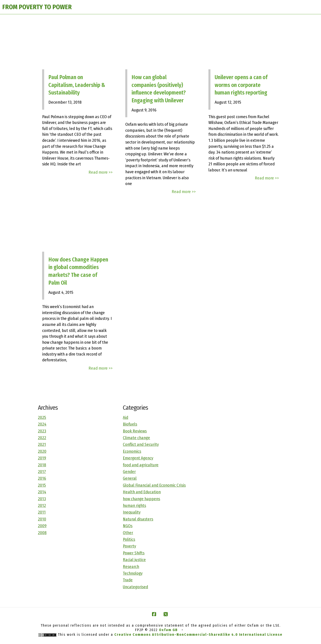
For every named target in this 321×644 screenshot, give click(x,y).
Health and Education (142, 492)
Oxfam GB (168, 630)
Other (128, 533)
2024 (42, 424)
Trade (128, 580)
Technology (133, 573)
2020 (42, 451)
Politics (129, 539)
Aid (126, 417)
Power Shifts (134, 553)
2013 (42, 499)
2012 (42, 505)
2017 (42, 472)
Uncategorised (135, 587)
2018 (42, 465)
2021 (42, 444)
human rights (134, 505)
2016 (42, 478)
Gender (129, 472)
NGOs (128, 526)
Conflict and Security (141, 444)
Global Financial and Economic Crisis (154, 485)
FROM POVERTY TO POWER (37, 7)
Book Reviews (135, 431)
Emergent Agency (138, 458)
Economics (132, 451)
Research (131, 567)
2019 (42, 458)
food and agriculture (141, 465)
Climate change (136, 438)
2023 (42, 431)
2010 (42, 519)
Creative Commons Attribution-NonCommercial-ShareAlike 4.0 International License (198, 635)
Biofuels (130, 424)
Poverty (129, 546)
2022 (42, 438)
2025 (42, 417)
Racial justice (134, 560)
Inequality (132, 512)
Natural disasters (138, 519)
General (130, 478)
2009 (42, 526)
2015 (42, 485)
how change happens (141, 499)
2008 (42, 533)
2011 (42, 512)
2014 (42, 492)
